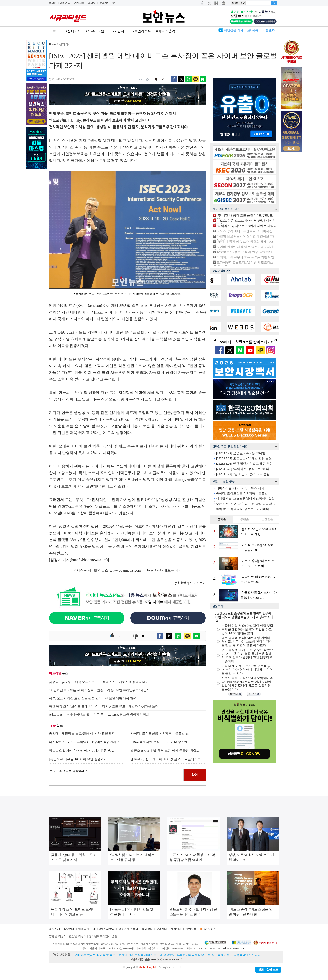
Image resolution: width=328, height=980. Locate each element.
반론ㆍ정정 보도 (268, 970)
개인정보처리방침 (104, 929)
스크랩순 (267, 519)
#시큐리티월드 (97, 31)
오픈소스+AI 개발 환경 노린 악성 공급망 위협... (165, 751)
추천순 (245, 519)
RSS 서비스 (209, 929)
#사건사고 (120, 31)
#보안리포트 (142, 31)
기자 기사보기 (189, 583)
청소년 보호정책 (128, 929)
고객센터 (161, 929)
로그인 (53, 3)
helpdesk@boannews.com (231, 948)
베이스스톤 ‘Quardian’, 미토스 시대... (241, 488)
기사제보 (79, 3)
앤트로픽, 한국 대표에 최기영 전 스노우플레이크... (167, 759)
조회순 (222, 519)
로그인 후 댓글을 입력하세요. (116, 775)
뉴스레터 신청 (107, 3)
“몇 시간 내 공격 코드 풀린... (244, 474)
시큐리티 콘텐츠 (263, 30)
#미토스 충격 (166, 31)
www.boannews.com (126, 570)
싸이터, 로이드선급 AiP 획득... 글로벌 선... (161, 733)
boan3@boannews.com (89, 560)
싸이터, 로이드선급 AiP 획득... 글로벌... (243, 493)
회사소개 (54, 929)
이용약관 (84, 929)
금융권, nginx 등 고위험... (242, 453)
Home (53, 44)
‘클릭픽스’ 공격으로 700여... (244, 469)
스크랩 (92, 3)
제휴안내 (176, 929)
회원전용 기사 (234, 30)
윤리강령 (147, 929)
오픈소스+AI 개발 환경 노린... (245, 458)
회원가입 (65, 3)
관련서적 (191, 929)
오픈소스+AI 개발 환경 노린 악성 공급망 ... (245, 504)
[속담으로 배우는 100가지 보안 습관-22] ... (79, 759)
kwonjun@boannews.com (166, 959)
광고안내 (69, 929)
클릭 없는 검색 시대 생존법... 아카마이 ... (244, 509)
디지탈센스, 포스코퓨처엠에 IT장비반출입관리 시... (86, 742)
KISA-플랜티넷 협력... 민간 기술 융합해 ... (161, 742)
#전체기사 (73, 31)
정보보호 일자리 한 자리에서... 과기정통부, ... (82, 751)
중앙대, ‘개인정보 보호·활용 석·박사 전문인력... (83, 733)
